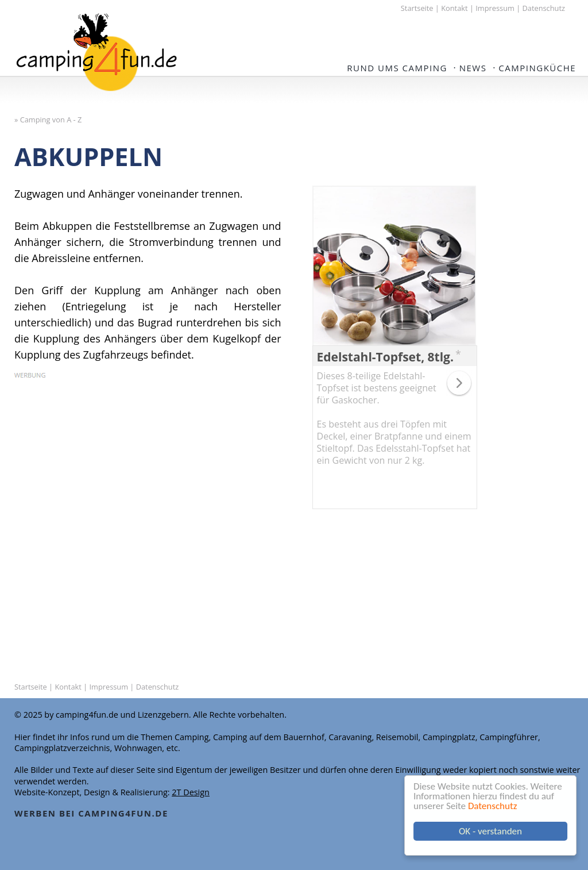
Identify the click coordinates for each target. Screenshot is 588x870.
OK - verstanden (490, 831)
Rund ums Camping (397, 68)
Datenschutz (492, 806)
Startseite (417, 8)
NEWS (473, 68)
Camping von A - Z (51, 120)
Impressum (495, 8)
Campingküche (537, 68)
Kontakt (454, 8)
